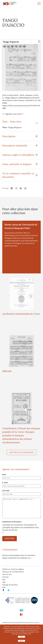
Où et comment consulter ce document (18, 175)
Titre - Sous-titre (12, 122)
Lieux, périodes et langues (17, 164)
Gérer (22, 641)
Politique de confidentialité (13, 572)
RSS (4, 580)
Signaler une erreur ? (14, 114)
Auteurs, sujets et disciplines (18, 155)
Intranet (5, 577)
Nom (4, 475)
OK (21, 637)
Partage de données (10, 585)
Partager (5, 188)
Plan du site (7, 574)
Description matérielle (15, 146)
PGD (4, 587)
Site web (6, 491)
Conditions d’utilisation (12, 522)
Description (9, 136)
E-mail (5, 483)
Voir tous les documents (21, 452)
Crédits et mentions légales (13, 569)
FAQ (4, 582)
